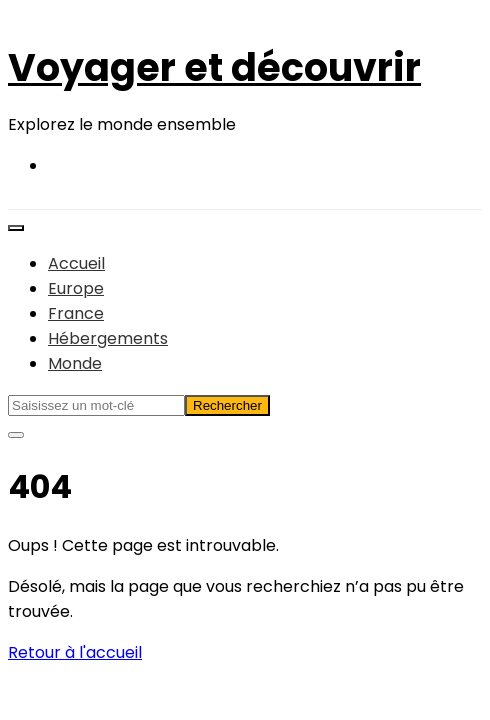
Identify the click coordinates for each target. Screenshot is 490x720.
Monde (75, 363)
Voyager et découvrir (214, 67)
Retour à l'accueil (75, 652)
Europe (76, 288)
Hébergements (108, 338)
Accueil (76, 263)
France (76, 313)
